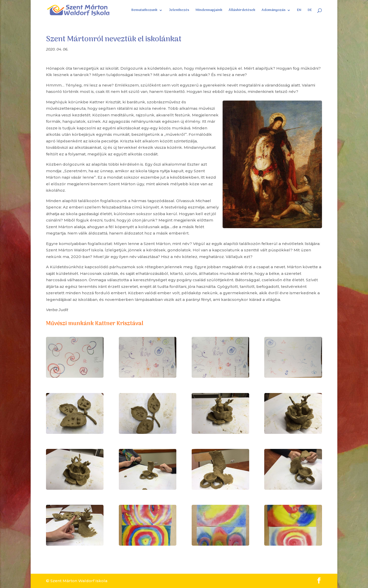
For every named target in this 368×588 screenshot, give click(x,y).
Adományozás (274, 11)
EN (299, 11)
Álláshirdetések (242, 11)
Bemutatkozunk (144, 11)
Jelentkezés (179, 11)
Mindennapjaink (209, 11)
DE (310, 11)
